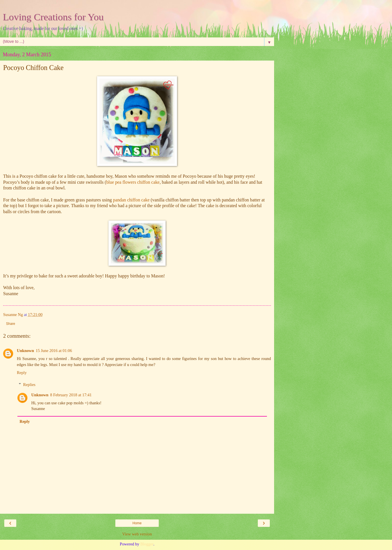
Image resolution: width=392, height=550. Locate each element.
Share (11, 324)
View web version (137, 534)
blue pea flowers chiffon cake (133, 182)
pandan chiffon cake (131, 200)
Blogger (147, 544)
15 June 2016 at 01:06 (54, 351)
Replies (29, 385)
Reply (22, 373)
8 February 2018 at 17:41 (71, 395)
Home (137, 523)
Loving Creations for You (53, 17)
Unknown (25, 351)
